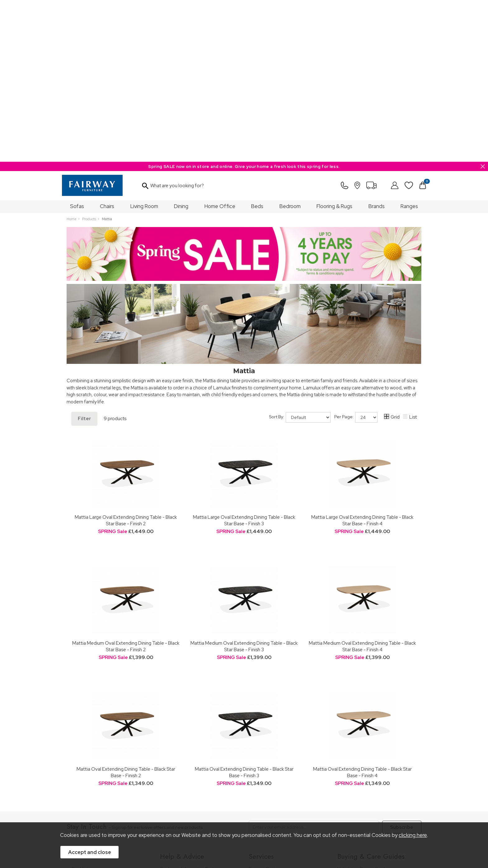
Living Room (144, 44)
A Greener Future (89, 746)
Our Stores (82, 715)
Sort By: (300, 256)
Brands (377, 44)
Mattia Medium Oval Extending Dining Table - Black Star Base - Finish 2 (126, 485)
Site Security (236, 806)
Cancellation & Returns (183, 732)
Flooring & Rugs (334, 44)
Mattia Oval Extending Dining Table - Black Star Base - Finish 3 (244, 610)
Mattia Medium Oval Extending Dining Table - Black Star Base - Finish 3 (244, 485)
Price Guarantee (88, 806)
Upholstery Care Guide (361, 754)
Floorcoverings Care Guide (365, 780)
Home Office (220, 44)
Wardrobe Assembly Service (277, 724)
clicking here (413, 835)
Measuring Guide (178, 724)
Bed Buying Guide (356, 738)
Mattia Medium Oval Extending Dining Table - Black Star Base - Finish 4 (362, 485)
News (77, 754)
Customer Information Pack (187, 707)
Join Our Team (86, 724)
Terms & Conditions (164, 806)
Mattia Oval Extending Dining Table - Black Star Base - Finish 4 (362, 610)
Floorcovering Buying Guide (365, 746)
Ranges (409, 44)
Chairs (107, 44)
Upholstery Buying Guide (362, 707)
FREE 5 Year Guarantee (183, 715)
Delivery (168, 741)
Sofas (77, 44)
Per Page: (356, 256)
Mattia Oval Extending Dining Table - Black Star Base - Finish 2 (126, 610)
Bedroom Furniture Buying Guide (371, 729)
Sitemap (264, 806)
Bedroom (290, 44)
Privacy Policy (203, 806)
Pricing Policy (124, 806)
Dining (181, 44)
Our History (83, 707)
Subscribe (402, 666)
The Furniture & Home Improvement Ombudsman (108, 735)
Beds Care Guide (355, 771)
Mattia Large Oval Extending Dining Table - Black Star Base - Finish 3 (244, 359)
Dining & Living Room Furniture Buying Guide (375, 718)
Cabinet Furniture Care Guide (367, 763)
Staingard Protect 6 (268, 715)
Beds (257, 44)
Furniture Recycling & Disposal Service (287, 732)
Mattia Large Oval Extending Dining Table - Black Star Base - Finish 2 (126, 359)
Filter (84, 257)
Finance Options (265, 707)
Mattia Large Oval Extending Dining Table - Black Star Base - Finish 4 (362, 359)
